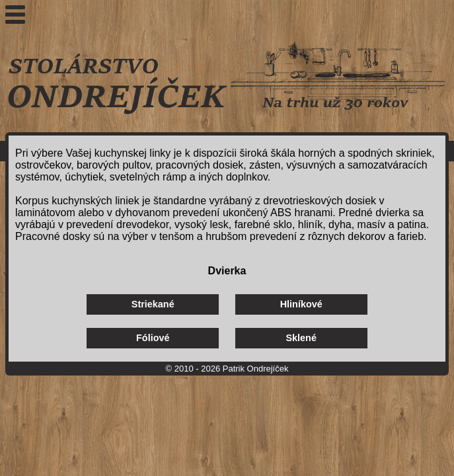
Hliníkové (301, 304)
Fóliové (153, 338)
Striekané (153, 304)
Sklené (301, 338)
